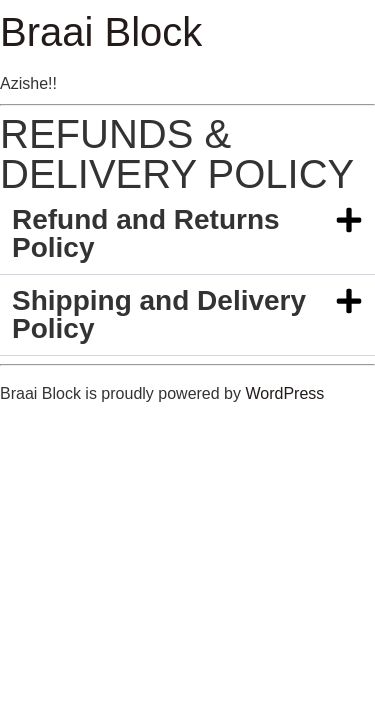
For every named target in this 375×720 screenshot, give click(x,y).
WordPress (284, 393)
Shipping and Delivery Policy (159, 314)
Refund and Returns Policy (146, 233)
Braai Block (101, 32)
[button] (187, 234)
